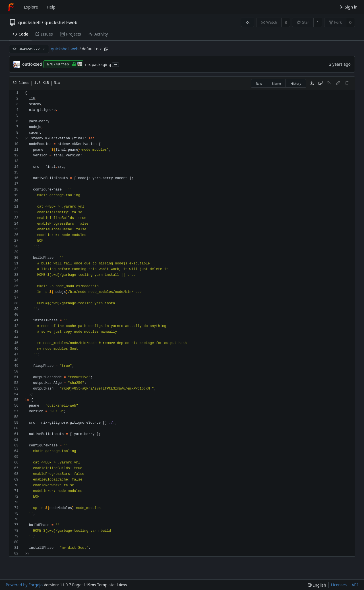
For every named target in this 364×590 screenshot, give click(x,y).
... (115, 64)
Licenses (339, 585)
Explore (31, 7)
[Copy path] (106, 49)
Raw (259, 83)
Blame (276, 83)
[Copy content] (320, 83)
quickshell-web (61, 22)
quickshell (29, 22)
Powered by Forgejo (24, 585)
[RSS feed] (248, 22)
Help (51, 7)
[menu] (317, 585)
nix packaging (98, 64)
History (296, 83)
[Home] (11, 7)
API (355, 585)
